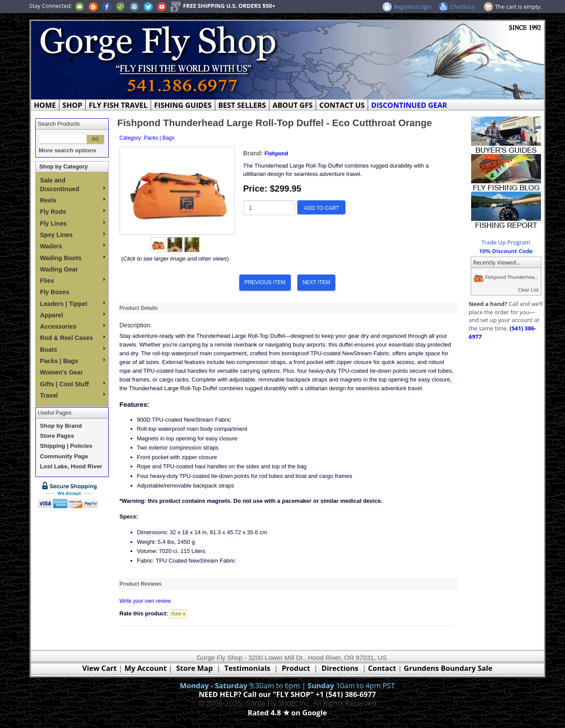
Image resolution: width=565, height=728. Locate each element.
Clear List (528, 290)
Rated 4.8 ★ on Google (287, 713)
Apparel (73, 315)
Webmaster (288, 723)
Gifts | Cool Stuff (73, 384)
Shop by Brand (61, 426)
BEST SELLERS (242, 105)
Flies (73, 281)
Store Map (195, 668)
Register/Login (413, 7)
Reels (73, 200)
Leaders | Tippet (73, 304)
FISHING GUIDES (183, 105)
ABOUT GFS (293, 105)
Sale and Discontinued (73, 185)
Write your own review (145, 601)
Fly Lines (73, 223)
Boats (73, 350)
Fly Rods (73, 212)
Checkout (463, 7)
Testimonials (247, 668)
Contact (383, 668)
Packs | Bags (73, 361)
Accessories (73, 326)
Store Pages (57, 436)
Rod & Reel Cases (73, 338)
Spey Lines (73, 235)
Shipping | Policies (66, 446)
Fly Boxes (55, 292)
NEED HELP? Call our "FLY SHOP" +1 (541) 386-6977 (287, 694)
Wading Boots (73, 258)
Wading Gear (59, 269)
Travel (73, 395)
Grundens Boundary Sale (448, 668)
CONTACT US (342, 105)
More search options (68, 150)
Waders (73, 246)
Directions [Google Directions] (340, 668)
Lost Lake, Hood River (71, 466)
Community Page (64, 456)
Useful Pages (55, 413)
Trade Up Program (506, 242)
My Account (146, 668)
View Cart (99, 668)
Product (296, 668)
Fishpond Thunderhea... (505, 277)
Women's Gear (62, 372)
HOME (45, 105)
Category (130, 138)
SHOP (72, 105)
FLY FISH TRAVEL (118, 105)
